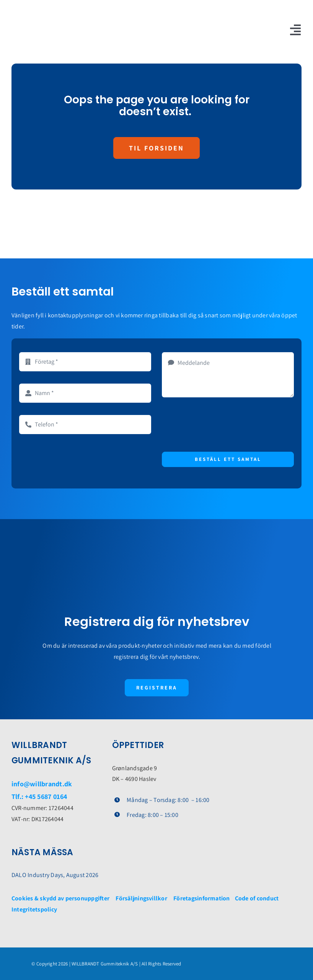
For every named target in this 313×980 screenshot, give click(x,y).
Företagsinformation (202, 898)
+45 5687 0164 (46, 796)
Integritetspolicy (34, 909)
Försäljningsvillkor (141, 898)
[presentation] (220, 425)
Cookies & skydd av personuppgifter (60, 898)
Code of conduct (257, 898)
